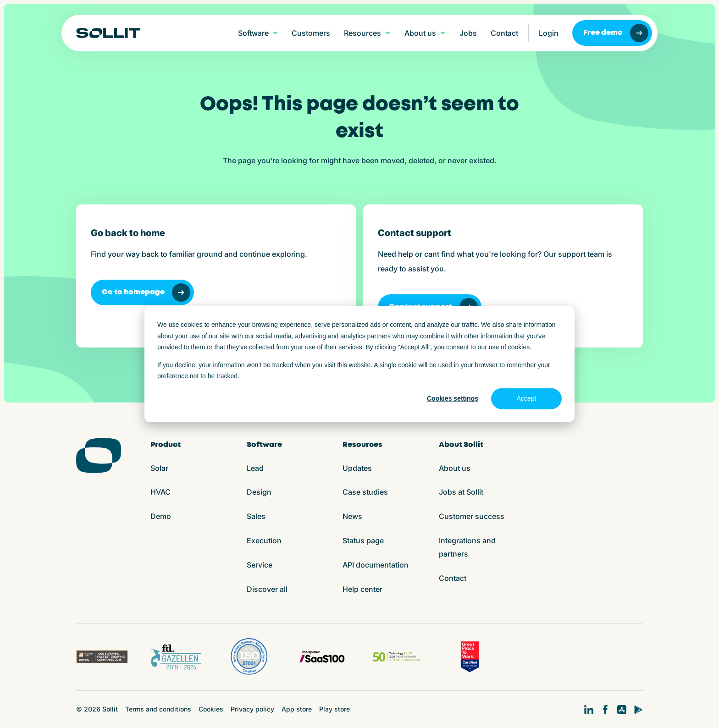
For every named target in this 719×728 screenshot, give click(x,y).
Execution (264, 540)
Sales (256, 516)
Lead (255, 468)
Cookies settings (453, 398)
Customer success (472, 516)
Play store (335, 709)
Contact (504, 33)
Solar (159, 468)
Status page (363, 540)
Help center (362, 589)
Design (259, 492)
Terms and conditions (158, 709)
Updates (357, 468)
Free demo (616, 33)
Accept (527, 398)
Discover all (267, 589)
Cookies (211, 709)
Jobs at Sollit (461, 492)
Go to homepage (146, 292)
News (352, 516)
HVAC (160, 492)
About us (455, 468)
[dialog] (359, 364)
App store (297, 709)
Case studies (365, 492)
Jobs (468, 33)
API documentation (376, 565)
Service (260, 565)
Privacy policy (252, 709)
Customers (311, 33)
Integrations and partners (467, 547)
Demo (161, 516)
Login (549, 33)
